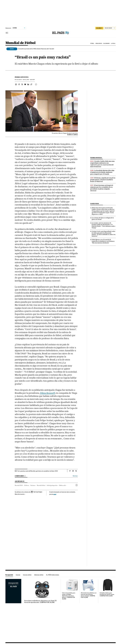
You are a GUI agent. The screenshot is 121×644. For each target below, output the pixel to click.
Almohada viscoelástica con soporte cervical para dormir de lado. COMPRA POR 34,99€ (89, 595)
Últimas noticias (96, 158)
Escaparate (9, 575)
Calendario (106, 43)
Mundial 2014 (19, 485)
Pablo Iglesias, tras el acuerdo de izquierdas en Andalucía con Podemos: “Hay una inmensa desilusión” (103, 241)
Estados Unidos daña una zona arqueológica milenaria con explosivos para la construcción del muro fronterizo (102, 164)
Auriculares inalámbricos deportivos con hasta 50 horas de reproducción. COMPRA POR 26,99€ (40, 602)
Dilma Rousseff (47, 393)
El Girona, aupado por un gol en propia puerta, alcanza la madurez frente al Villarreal (103, 180)
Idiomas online (39, 575)
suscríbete (99, 28)
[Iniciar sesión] (110, 28)
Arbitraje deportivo (52, 485)
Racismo (33, 485)
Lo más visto (95, 204)
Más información (20, 494)
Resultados (99, 43)
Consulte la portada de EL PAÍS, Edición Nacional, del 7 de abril (36, 49)
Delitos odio (62, 485)
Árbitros (27, 485)
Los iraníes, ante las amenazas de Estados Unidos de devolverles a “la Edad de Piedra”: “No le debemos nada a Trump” (103, 225)
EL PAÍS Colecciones (53, 575)
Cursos (18, 575)
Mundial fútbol (41, 485)
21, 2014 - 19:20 (29, 80)
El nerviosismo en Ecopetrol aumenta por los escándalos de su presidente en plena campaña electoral (102, 188)
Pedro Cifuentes (22, 77)
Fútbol (92, 43)
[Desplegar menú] (7, 33)
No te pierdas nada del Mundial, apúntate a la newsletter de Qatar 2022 (38, 471)
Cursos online (27, 575)
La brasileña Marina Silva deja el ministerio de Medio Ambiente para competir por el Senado (102, 172)
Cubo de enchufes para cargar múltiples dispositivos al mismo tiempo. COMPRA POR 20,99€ (69, 596)
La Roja (113, 43)
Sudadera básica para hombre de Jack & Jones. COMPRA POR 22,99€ (107, 594)
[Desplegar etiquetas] (77, 485)
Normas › (75, 476)
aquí (55, 494)
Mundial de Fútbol (20, 43)
